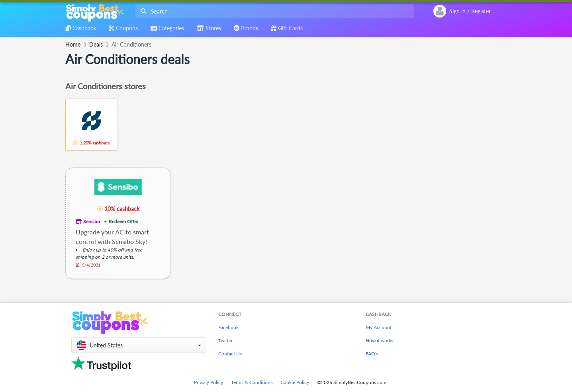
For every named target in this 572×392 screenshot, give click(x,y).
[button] (139, 345)
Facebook (228, 327)
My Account (379, 327)
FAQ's (372, 354)
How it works (379, 340)
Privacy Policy (209, 382)
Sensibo (92, 221)
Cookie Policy (295, 382)
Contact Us (230, 354)
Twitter (225, 340)
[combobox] (273, 11)
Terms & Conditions (252, 382)
